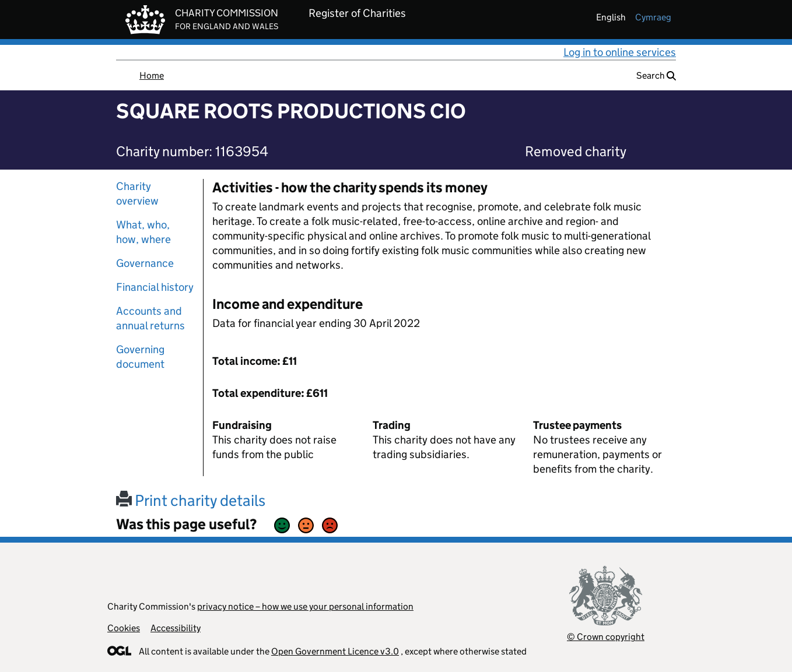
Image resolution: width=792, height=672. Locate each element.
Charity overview (137, 193)
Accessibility (176, 628)
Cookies (124, 628)
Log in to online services (620, 52)
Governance (145, 263)
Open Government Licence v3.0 (335, 651)
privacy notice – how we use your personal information (305, 606)
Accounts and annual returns (150, 318)
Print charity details (191, 500)
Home (152, 75)
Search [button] (656, 75)
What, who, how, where (143, 232)
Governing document (140, 357)
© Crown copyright (606, 637)
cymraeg (653, 17)
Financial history (155, 287)
